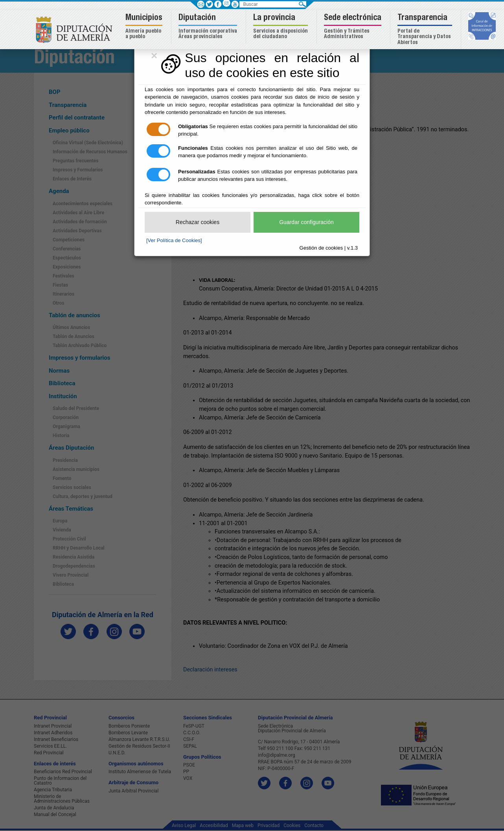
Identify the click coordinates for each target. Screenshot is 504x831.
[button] (145, 27)
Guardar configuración (306, 222)
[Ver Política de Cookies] (174, 240)
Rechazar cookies (198, 222)
